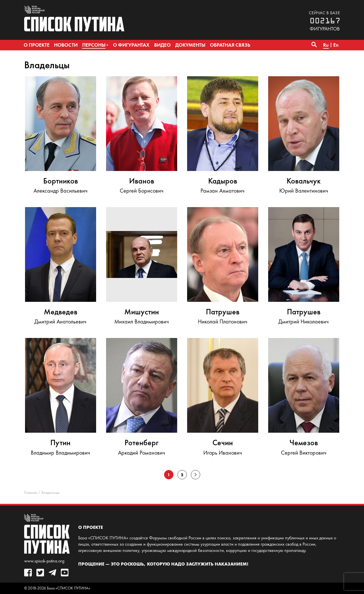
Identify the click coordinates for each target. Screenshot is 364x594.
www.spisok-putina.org (44, 561)
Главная (31, 493)
